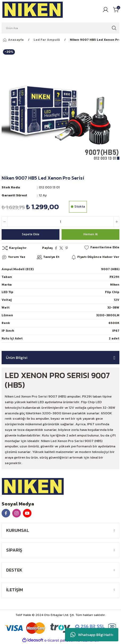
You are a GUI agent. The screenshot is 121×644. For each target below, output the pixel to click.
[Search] (61, 28)
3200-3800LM (108, 315)
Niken (115, 285)
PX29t (114, 277)
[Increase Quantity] (116, 222)
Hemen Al (90, 234)
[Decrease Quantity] (5, 222)
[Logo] (33, 10)
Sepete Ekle (31, 234)
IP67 (116, 331)
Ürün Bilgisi (17, 357)
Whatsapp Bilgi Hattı (92, 635)
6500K (114, 323)
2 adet (114, 338)
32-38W (113, 307)
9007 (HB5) (110, 269)
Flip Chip (112, 292)
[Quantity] (61, 222)
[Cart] (116, 10)
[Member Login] (106, 10)
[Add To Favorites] (102, 248)
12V (117, 300)
